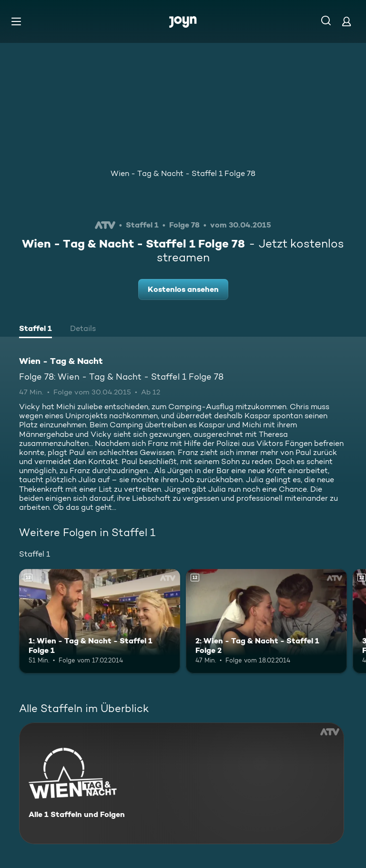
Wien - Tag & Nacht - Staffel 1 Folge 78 (183, 173)
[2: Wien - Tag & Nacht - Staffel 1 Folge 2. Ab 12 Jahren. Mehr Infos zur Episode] (266, 621)
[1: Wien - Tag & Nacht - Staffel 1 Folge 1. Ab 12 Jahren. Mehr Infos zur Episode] (100, 621)
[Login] (346, 21)
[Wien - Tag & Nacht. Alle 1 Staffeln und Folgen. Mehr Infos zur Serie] (182, 783)
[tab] (36, 330)
